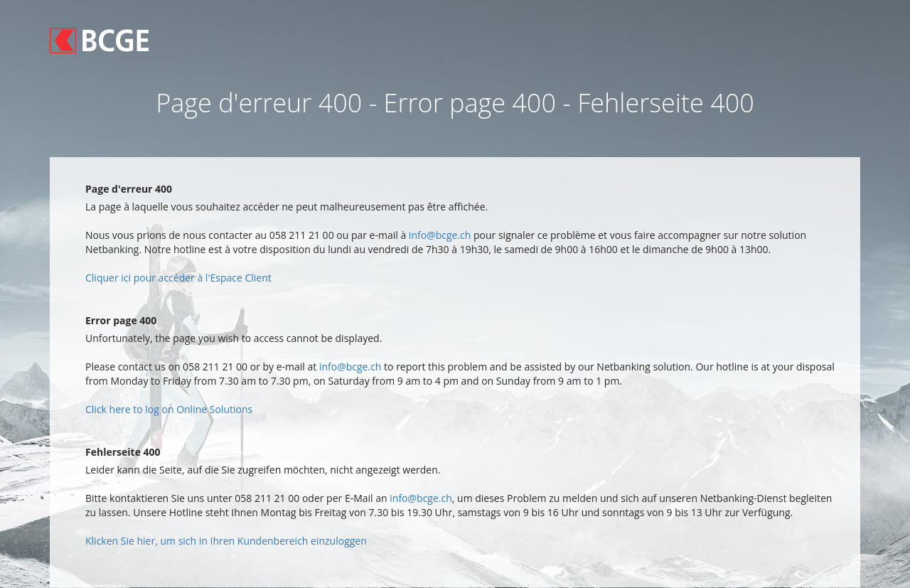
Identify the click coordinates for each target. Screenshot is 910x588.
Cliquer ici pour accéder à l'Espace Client (178, 278)
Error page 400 (121, 320)
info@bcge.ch (440, 235)
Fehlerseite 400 (123, 452)
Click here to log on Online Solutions (169, 409)
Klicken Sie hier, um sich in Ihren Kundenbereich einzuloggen (226, 541)
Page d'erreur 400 (129, 189)
